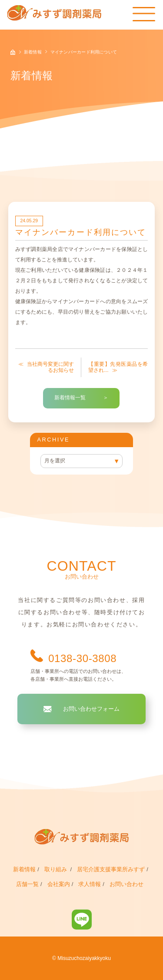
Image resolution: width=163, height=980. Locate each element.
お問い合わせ (126, 884)
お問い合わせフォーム (91, 709)
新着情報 (24, 869)
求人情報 (90, 884)
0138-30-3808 (82, 658)
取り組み (57, 869)
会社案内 (59, 884)
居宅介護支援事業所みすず (111, 869)
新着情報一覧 (70, 398)
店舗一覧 (27, 884)
